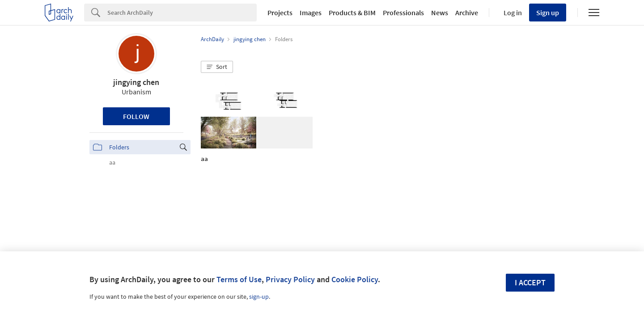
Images (311, 13)
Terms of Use (239, 279)
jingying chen (136, 82)
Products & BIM (352, 13)
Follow (136, 116)
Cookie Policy (355, 279)
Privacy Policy (290, 279)
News (440, 13)
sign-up (259, 297)
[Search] (182, 13)
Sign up (548, 13)
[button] (217, 67)
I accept (530, 282)
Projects (280, 13)
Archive (467, 13)
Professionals (403, 13)
